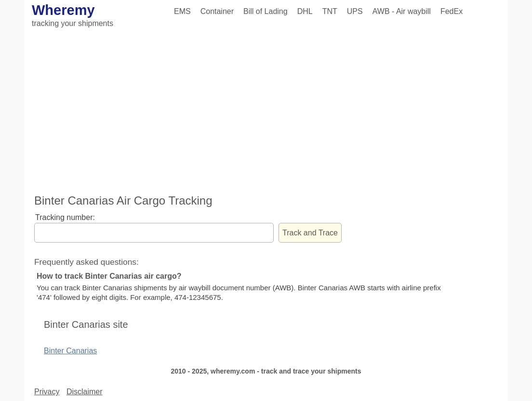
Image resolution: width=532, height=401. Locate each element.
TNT (330, 11)
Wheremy (63, 10)
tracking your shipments (73, 23)
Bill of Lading (266, 11)
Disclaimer (85, 392)
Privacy (47, 392)
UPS (355, 11)
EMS (182, 11)
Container (217, 11)
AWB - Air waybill (402, 11)
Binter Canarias (70, 351)
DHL (305, 11)
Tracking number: (65, 217)
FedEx (452, 11)
